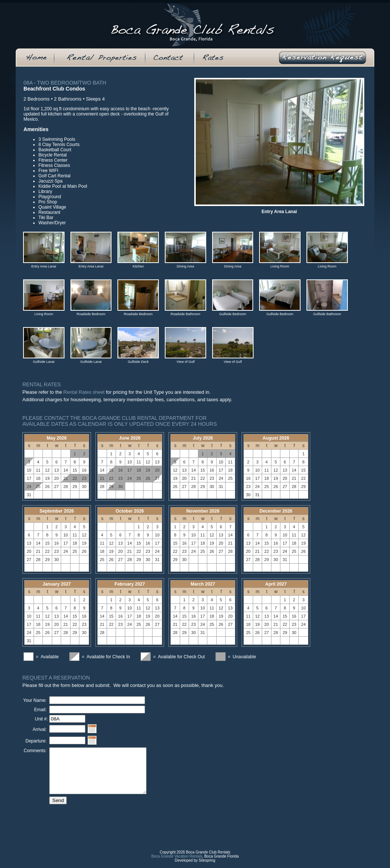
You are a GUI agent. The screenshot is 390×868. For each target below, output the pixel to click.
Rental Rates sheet (84, 392)
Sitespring (207, 866)
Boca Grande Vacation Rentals (177, 862)
